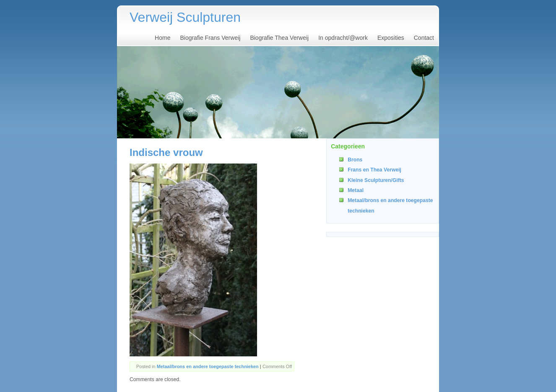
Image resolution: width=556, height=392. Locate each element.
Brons (355, 160)
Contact (424, 38)
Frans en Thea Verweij (374, 170)
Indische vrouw (166, 152)
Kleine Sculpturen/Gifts (376, 180)
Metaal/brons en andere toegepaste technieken (208, 366)
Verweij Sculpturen (185, 17)
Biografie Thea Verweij (279, 38)
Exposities (391, 38)
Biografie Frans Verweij (210, 38)
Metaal (356, 190)
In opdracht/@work (343, 38)
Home (162, 38)
